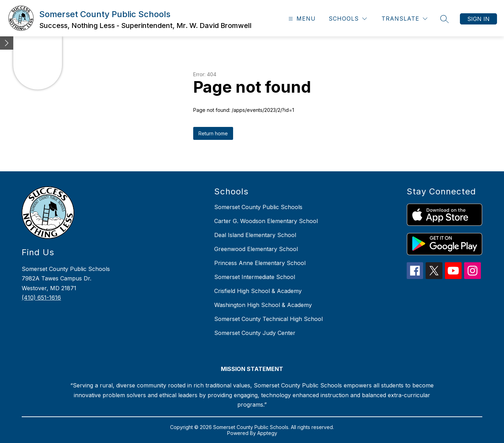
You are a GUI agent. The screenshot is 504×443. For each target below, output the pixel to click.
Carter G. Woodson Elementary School (266, 221)
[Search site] (444, 19)
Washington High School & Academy (263, 305)
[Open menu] (301, 19)
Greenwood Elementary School (256, 249)
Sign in (478, 19)
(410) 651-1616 (41, 298)
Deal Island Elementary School (255, 235)
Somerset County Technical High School (268, 319)
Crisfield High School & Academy (258, 291)
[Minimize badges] (7, 43)
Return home (213, 133)
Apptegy (267, 433)
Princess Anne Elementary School (260, 263)
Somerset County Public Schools (258, 207)
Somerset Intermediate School (255, 277)
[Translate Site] (404, 19)
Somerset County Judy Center (255, 333)
